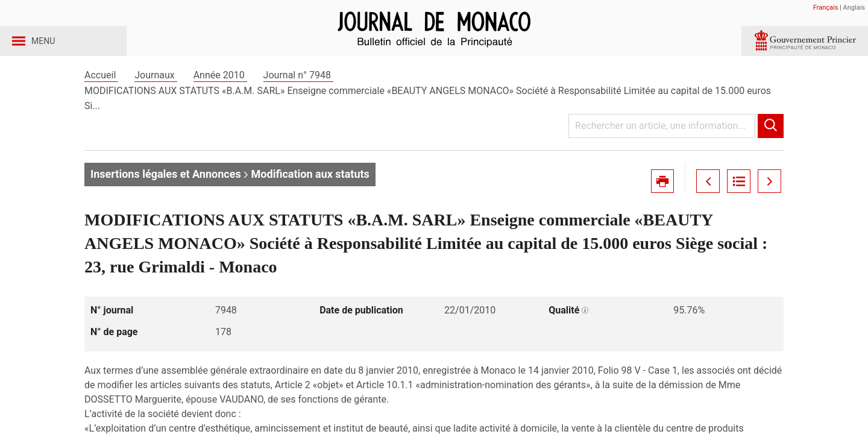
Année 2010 (220, 96)
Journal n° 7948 (298, 96)
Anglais (854, 8)
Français (826, 8)
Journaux (156, 96)
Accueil (101, 96)
